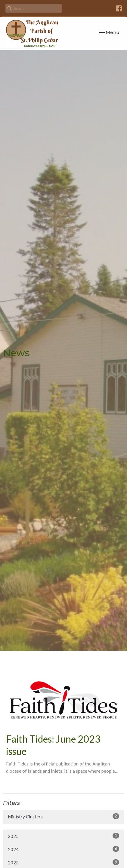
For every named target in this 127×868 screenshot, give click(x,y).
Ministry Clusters (63, 816)
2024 (63, 849)
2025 (63, 836)
